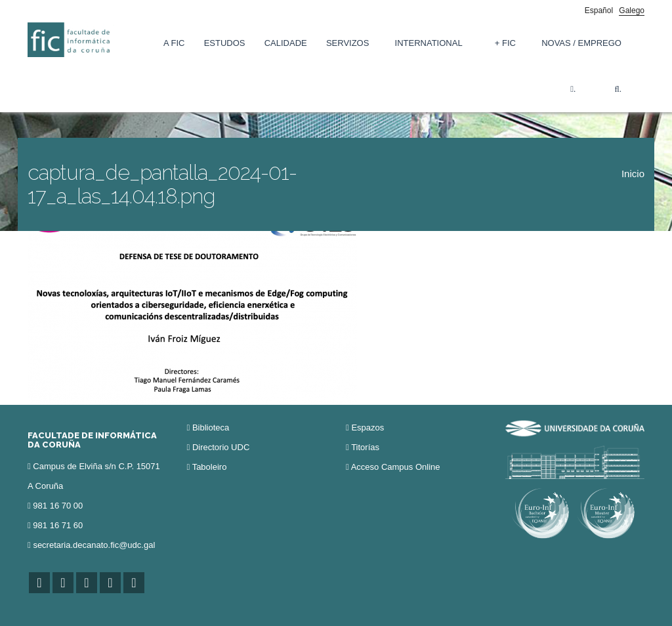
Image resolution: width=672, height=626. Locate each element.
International (429, 43)
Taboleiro (210, 467)
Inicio (633, 174)
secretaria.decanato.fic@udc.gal (94, 545)
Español (599, 10)
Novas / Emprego (581, 43)
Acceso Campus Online (396, 467)
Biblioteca (211, 428)
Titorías (365, 447)
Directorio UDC (221, 447)
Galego (632, 10)
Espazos (367, 428)
